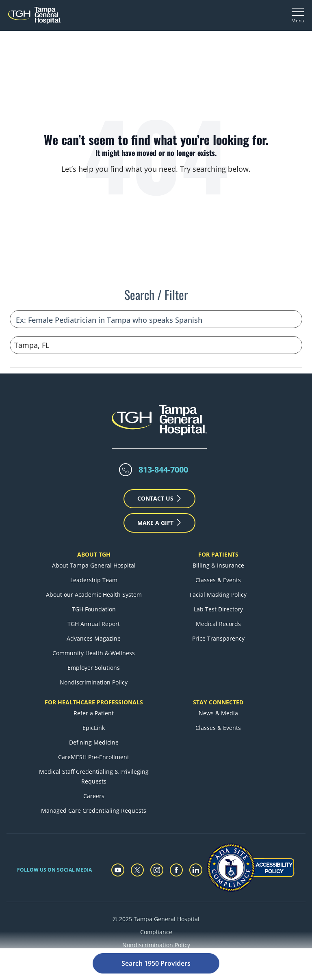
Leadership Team (94, 560)
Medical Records (218, 604)
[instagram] (157, 850)
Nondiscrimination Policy (94, 663)
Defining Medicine (94, 723)
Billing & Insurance (218, 546)
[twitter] (137, 850)
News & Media (218, 694)
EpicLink (94, 708)
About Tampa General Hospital (94, 546)
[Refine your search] (156, 300)
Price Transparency (218, 619)
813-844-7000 (163, 450)
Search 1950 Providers (156, 963)
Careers (94, 776)
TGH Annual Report (94, 604)
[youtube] (118, 850)
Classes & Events (218, 560)
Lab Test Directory (218, 590)
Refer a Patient (94, 694)
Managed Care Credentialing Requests (94, 791)
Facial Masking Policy (218, 575)
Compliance (156, 912)
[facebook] (176, 850)
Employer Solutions (94, 648)
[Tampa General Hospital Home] (35, 15)
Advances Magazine (94, 619)
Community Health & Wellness (94, 634)
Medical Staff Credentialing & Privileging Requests (94, 757)
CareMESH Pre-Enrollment (94, 737)
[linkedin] (196, 850)
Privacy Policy (156, 938)
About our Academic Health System (94, 575)
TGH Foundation (94, 590)
